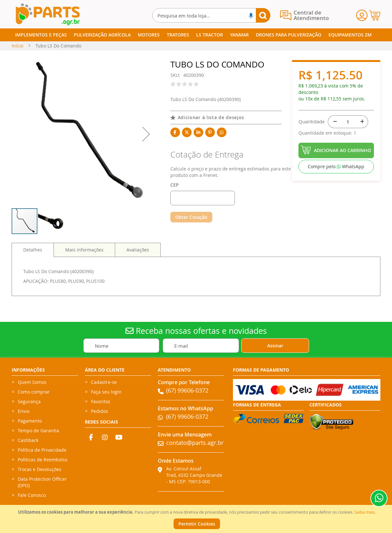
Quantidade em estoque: (326, 133)
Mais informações (84, 250)
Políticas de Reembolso (43, 460)
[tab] (33, 250)
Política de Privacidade (42, 450)
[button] (146, 134)
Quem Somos (32, 382)
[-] (334, 122)
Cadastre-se (104, 382)
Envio (24, 411)
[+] (362, 122)
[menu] (196, 35)
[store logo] (47, 14)
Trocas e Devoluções (40, 469)
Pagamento (30, 421)
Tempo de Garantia (38, 430)
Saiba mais (364, 512)
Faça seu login (106, 392)
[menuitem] (41, 35)
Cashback (28, 440)
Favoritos (101, 401)
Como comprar (34, 392)
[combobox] (211, 15)
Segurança (29, 401)
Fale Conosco (32, 495)
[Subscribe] (275, 346)
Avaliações (138, 250)
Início (17, 46)
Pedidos (100, 411)
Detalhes (33, 250)
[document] (197, 519)
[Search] (263, 15)
